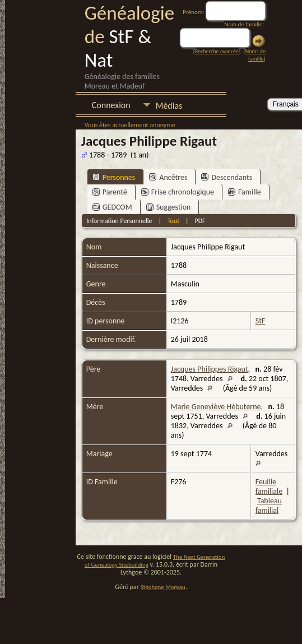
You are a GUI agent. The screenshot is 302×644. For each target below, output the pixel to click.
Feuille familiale (269, 487)
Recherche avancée (217, 51)
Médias (169, 106)
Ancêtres (168, 177)
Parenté (110, 192)
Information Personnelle (119, 221)
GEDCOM (112, 207)
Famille (245, 192)
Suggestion (169, 207)
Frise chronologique (178, 192)
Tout (173, 221)
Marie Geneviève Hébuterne (216, 407)
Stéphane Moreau (163, 587)
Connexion (111, 105)
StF (261, 321)
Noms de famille (255, 55)
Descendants (227, 177)
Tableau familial (269, 506)
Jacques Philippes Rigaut (210, 369)
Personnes (114, 177)
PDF (200, 221)
